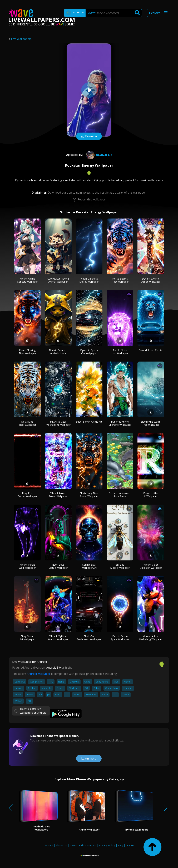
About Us (61, 845)
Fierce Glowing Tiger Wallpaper (27, 352)
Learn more (89, 758)
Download (89, 137)
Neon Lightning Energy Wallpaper (89, 280)
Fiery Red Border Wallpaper (27, 495)
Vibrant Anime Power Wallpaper (58, 495)
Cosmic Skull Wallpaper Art (89, 566)
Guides (130, 845)
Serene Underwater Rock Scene (120, 495)
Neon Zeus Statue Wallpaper (58, 566)
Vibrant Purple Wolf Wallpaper (27, 566)
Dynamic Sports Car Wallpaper (89, 352)
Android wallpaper (39, 674)
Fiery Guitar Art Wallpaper (27, 638)
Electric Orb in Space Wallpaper (120, 638)
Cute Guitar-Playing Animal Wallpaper (58, 280)
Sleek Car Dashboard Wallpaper (89, 638)
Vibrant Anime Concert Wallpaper (27, 280)
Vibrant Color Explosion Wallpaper (151, 566)
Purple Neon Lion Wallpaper (120, 352)
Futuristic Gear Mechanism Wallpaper (58, 423)
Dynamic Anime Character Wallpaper (120, 423)
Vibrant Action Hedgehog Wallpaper (151, 638)
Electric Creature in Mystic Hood (58, 352)
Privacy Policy (107, 845)
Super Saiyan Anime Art (89, 422)
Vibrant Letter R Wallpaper (151, 495)
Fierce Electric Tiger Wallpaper (120, 280)
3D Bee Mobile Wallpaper (120, 566)
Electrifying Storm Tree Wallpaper (151, 423)
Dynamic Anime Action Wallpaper (151, 280)
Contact (48, 845)
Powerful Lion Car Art (151, 350)
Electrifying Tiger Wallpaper (27, 423)
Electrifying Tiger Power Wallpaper (89, 495)
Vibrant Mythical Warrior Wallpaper (58, 638)
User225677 (99, 155)
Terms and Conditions (83, 845)
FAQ (120, 845)
